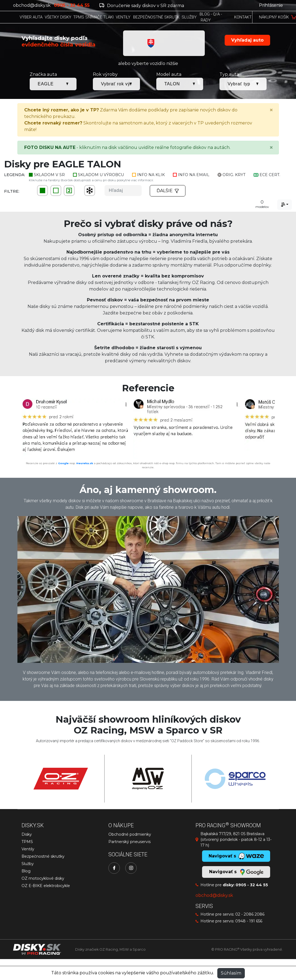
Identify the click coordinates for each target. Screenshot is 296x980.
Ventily (28, 849)
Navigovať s (236, 872)
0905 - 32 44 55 (252, 885)
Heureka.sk (85, 463)
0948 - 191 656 (249, 921)
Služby (28, 864)
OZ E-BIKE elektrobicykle (46, 886)
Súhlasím (231, 973)
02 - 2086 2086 (250, 914)
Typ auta (229, 74)
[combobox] (285, 205)
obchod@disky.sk (32, 5)
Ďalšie (168, 191)
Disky (27, 834)
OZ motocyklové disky (43, 878)
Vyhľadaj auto (247, 40)
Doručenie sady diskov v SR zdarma (142, 6)
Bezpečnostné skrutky (43, 856)
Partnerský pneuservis (129, 842)
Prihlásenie (271, 5)
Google (63, 463)
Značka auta (43, 74)
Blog (26, 871)
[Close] (271, 110)
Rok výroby (105, 74)
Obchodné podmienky (130, 834)
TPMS (27, 842)
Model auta (169, 74)
